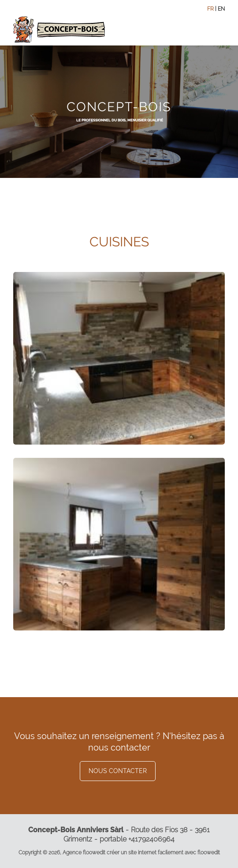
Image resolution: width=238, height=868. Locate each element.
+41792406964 (151, 839)
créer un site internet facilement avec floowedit (163, 853)
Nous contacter (118, 771)
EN (221, 9)
